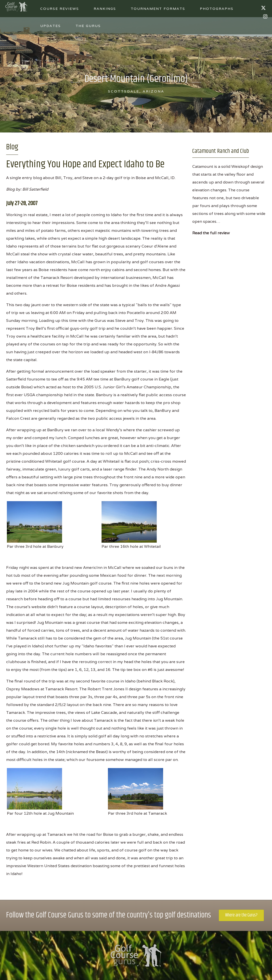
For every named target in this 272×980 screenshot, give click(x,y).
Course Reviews (60, 9)
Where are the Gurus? (241, 915)
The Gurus (88, 26)
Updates (51, 26)
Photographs (217, 9)
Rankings (105, 9)
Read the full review (211, 233)
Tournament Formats (158, 9)
